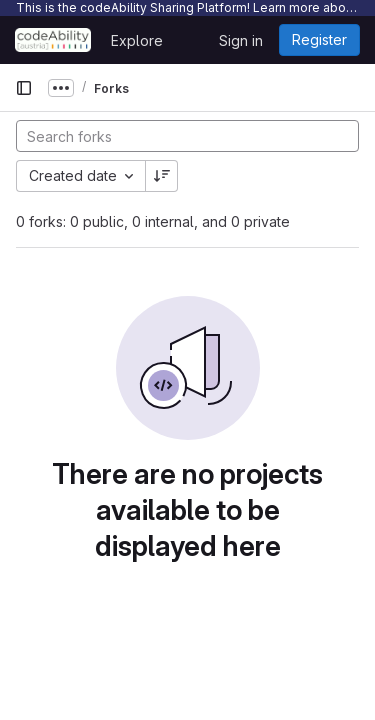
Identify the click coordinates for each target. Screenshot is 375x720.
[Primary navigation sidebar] (24, 88)
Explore (137, 40)
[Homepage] (53, 40)
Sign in (241, 40)
